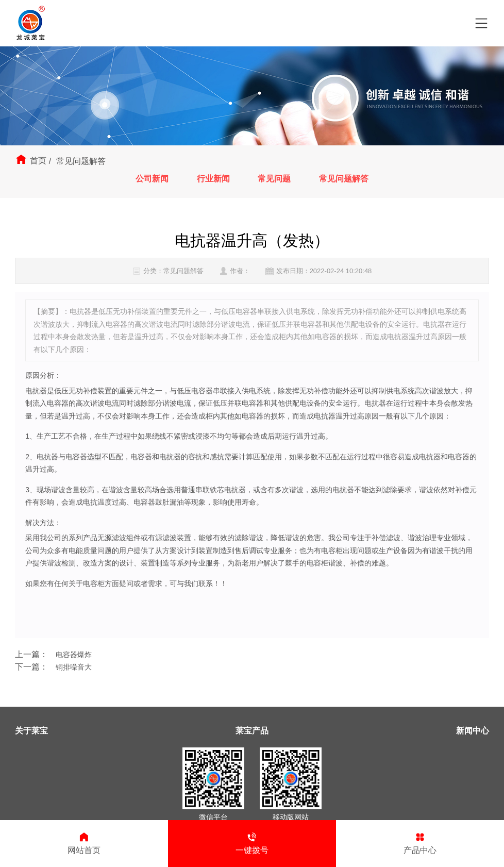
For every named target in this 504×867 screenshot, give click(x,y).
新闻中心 (473, 731)
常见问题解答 (344, 179)
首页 (38, 161)
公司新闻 (152, 179)
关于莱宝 (31, 731)
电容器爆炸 (74, 655)
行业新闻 (213, 179)
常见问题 (274, 179)
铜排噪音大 (74, 667)
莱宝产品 (252, 731)
